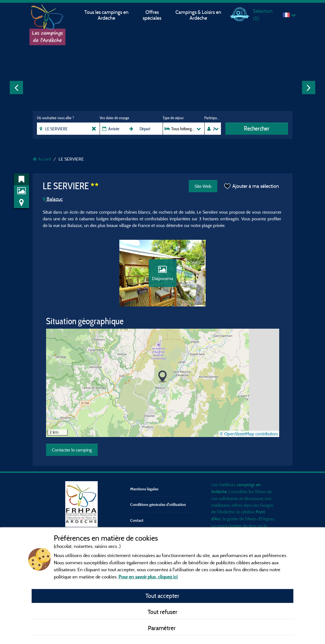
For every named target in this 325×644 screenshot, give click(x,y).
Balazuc (53, 199)
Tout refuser (162, 612)
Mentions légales (144, 489)
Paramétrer (162, 628)
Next (309, 88)
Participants (212, 118)
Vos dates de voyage (114, 118)
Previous (16, 88)
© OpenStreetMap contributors (249, 434)
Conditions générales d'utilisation (158, 504)
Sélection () (263, 15)
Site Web (203, 186)
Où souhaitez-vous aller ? (55, 118)
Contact (137, 520)
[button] (162, 377)
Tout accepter (162, 596)
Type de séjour (173, 118)
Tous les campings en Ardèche (106, 15)
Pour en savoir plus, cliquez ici (148, 577)
